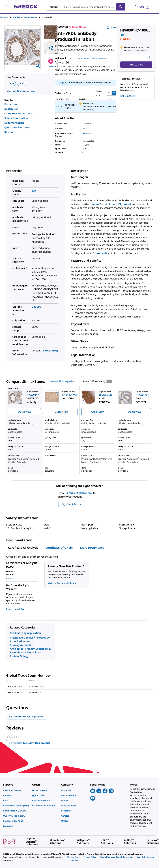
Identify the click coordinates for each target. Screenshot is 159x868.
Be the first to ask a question (27, 717)
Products (4, 17)
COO (22, 83)
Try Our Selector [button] (72, 504)
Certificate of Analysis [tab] (23, 548)
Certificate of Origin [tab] (59, 548)
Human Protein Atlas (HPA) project (111, 204)
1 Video (51, 63)
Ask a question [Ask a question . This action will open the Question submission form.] (99, 58)
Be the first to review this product (31, 744)
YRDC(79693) (50, 351)
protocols (102, 253)
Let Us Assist (128, 96)
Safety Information (16, 118)
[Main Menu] (7, 7)
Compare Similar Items (18, 113)
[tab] (7, 17)
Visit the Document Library (62, 583)
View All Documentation (22, 91)
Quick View (24, 412)
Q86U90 (36, 307)
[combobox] (86, 7)
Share (112, 27)
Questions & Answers (17, 127)
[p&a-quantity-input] (136, 57)
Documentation (14, 123)
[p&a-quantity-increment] (150, 57)
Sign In (63, 83)
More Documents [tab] (92, 548)
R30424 (10, 579)
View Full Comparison (63, 381)
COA (11, 83)
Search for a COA (15, 609)
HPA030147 (87, 133)
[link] (16, 790)
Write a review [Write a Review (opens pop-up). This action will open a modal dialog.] (82, 58)
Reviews (9, 132)
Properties (11, 104)
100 (34, 191)
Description (11, 109)
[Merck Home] (26, 7)
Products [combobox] (53, 7)
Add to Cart (136, 65)
